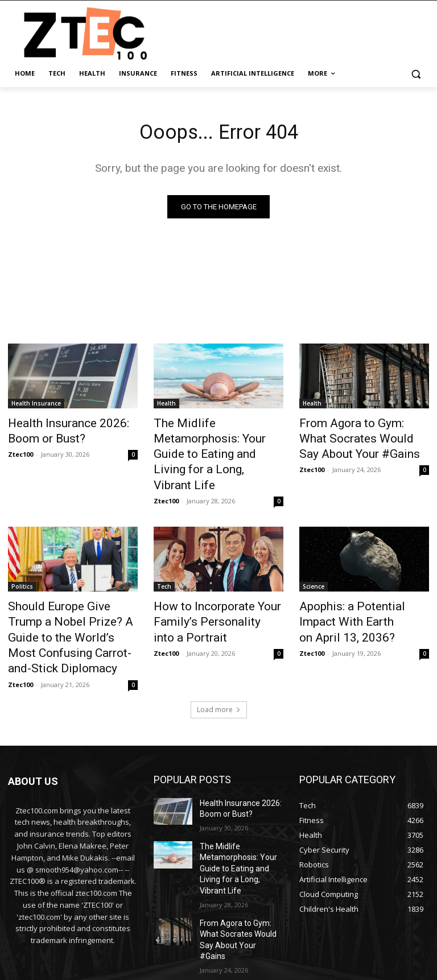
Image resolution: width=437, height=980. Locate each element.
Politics (22, 549)
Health (166, 406)
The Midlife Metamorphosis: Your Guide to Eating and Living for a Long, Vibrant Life (216, 437)
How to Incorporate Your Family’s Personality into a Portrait (209, 581)
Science (314, 549)
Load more (219, 645)
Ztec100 (20, 451)
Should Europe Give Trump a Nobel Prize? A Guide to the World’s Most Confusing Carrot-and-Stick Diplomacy (68, 587)
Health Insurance (36, 406)
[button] (416, 74)
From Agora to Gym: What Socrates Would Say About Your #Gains (356, 437)
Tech (164, 549)
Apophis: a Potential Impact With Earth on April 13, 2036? (361, 574)
